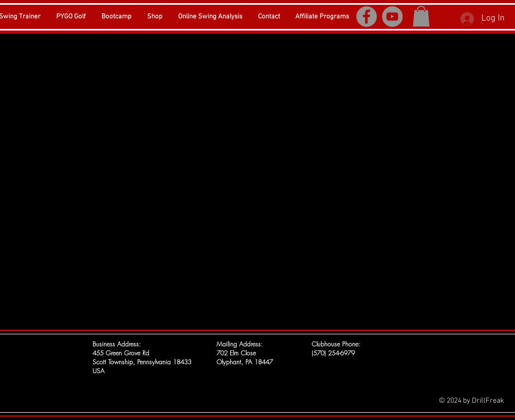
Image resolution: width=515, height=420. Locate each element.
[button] (421, 16)
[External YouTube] (257, 180)
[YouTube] (392, 17)
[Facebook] (367, 17)
